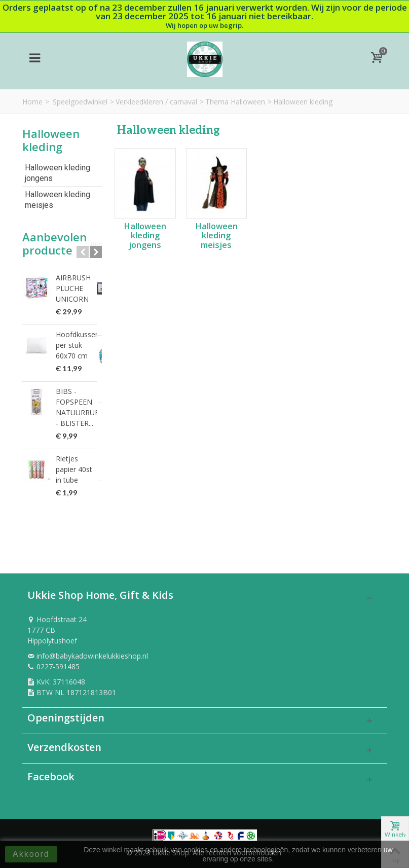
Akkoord (31, 854)
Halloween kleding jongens (58, 173)
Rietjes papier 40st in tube (78, 464)
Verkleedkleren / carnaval (156, 102)
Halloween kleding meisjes (58, 200)
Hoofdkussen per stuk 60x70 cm (78, 345)
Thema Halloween (235, 102)
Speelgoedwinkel (80, 102)
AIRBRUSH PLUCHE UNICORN (73, 288)
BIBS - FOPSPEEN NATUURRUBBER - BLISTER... (79, 407)
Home (32, 102)
